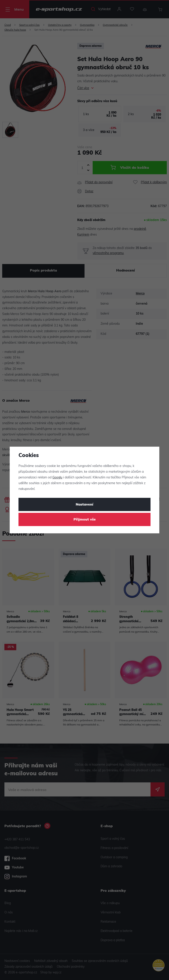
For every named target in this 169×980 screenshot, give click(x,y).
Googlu (57, 478)
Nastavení (84, 505)
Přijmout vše (85, 520)
